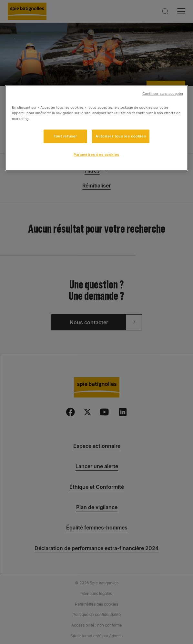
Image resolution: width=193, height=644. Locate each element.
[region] (96, 128)
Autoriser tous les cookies (121, 136)
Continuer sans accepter (163, 94)
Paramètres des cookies (96, 154)
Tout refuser (65, 136)
